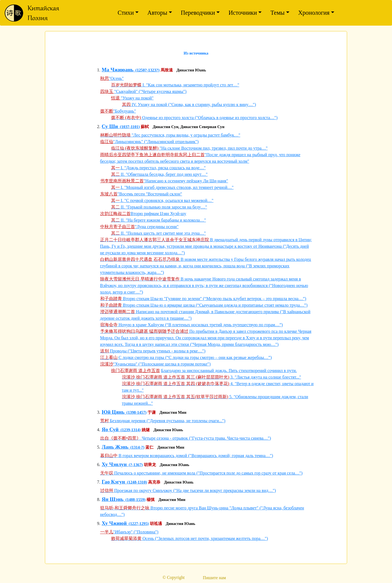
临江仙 (107, 142)
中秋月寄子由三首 (118, 227)
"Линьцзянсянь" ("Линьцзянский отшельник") (156, 142)
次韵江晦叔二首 (115, 214)
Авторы (157, 13)
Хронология (314, 13)
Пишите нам (214, 578)
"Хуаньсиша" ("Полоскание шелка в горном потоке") (162, 364)
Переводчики (198, 13)
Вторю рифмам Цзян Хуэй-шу (159, 214)
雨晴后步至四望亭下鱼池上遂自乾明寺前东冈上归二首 (152, 155)
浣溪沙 (107, 364)
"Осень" (116, 78)
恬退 (116, 98)
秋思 (105, 78)
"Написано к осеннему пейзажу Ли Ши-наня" (186, 181)
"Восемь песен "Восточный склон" (150, 194)
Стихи (126, 13)
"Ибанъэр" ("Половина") (136, 532)
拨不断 (107, 111)
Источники (243, 13)
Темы (277, 13)
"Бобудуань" (125, 111)
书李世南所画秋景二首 (122, 181)
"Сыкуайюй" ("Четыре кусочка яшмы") (151, 91)
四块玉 (107, 91)
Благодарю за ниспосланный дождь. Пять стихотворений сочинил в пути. (229, 371)
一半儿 (107, 532)
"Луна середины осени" (157, 227)
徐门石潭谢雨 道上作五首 (136, 371)
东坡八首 (109, 194)
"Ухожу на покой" (137, 98)
